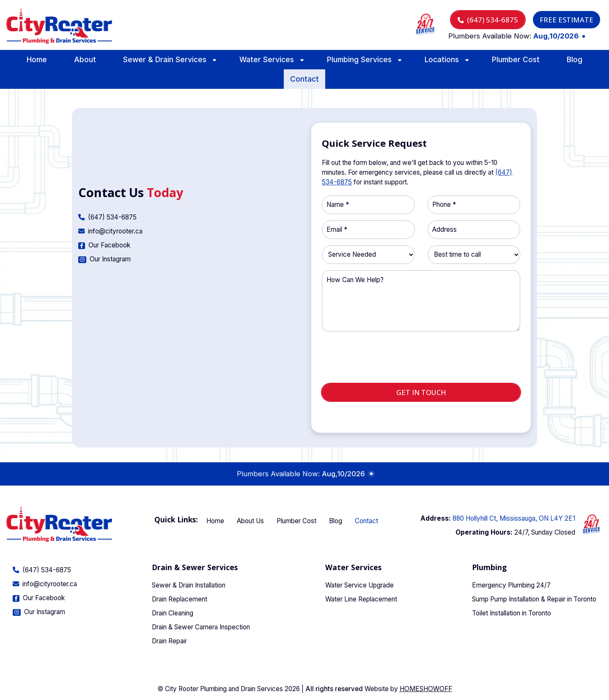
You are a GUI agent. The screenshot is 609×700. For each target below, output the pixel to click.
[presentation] (421, 361)
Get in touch (421, 392)
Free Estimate (566, 20)
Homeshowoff (426, 689)
